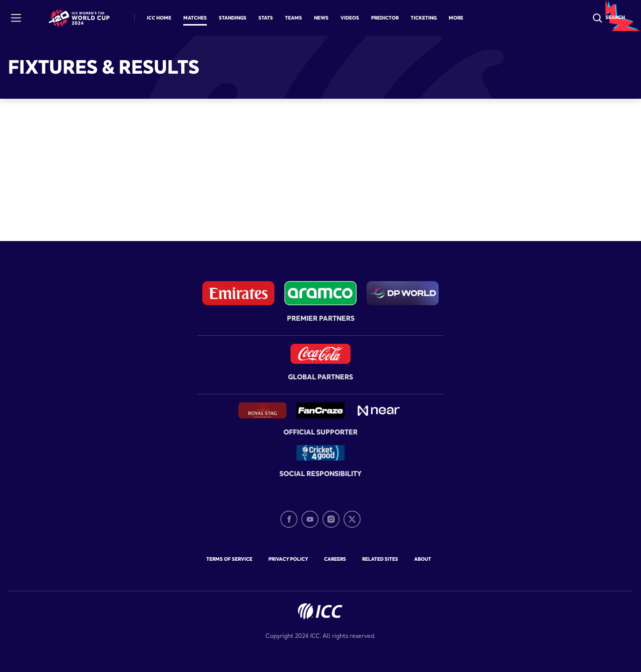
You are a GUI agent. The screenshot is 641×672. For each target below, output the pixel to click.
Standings (233, 18)
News (321, 18)
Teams (293, 18)
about (423, 559)
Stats (266, 18)
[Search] (608, 18)
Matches (195, 18)
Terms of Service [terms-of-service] (229, 559)
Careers (335, 559)
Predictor (385, 18)
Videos (350, 18)
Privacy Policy (288, 559)
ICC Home (159, 18)
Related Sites (380, 559)
